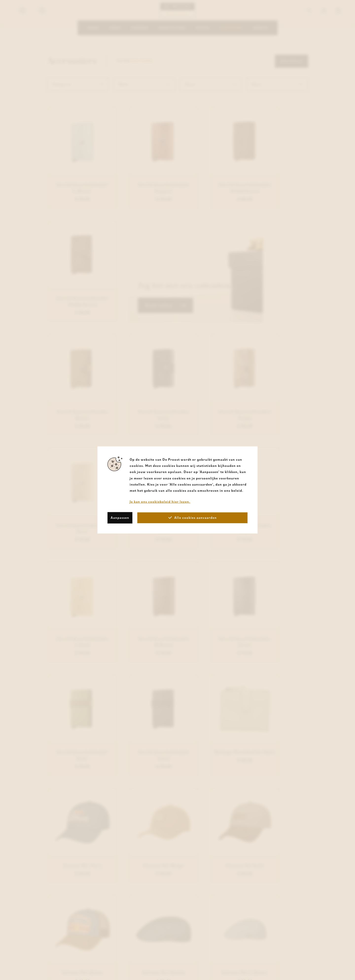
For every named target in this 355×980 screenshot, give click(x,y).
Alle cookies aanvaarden (193, 518)
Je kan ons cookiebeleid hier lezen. (160, 502)
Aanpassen (120, 518)
